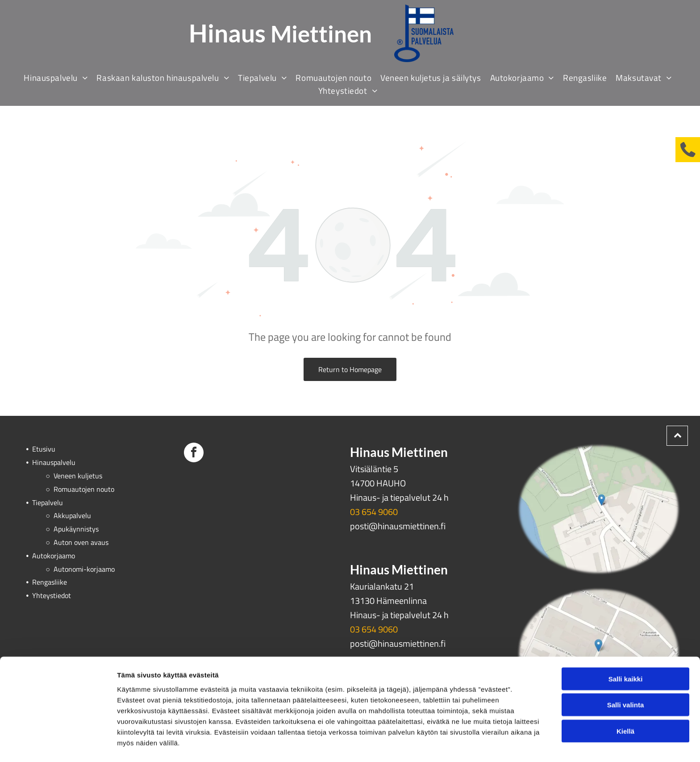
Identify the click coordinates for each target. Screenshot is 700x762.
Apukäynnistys (76, 529)
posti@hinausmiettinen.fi (398, 526)
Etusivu (44, 449)
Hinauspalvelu (54, 462)
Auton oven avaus (81, 542)
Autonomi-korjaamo (84, 569)
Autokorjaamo (54, 556)
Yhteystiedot (52, 595)
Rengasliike (50, 582)
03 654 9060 (374, 512)
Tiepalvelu (48, 502)
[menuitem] (58, 77)
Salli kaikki (626, 652)
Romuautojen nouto (84, 489)
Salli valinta (626, 678)
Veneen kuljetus (78, 476)
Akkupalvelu (72, 515)
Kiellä (625, 704)
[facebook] (194, 454)
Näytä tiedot (477, 744)
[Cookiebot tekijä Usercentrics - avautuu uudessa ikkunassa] (58, 745)
